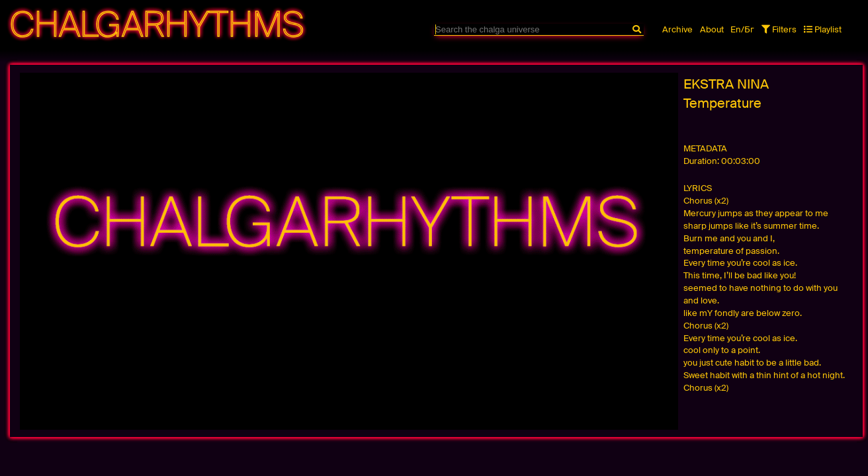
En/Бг (742, 29)
